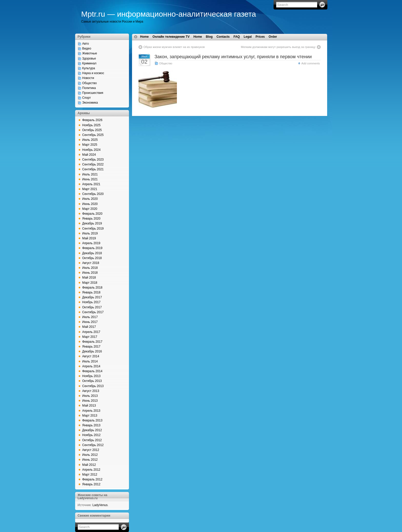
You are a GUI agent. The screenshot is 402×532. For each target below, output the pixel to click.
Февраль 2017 (92, 342)
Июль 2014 (90, 361)
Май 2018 (89, 278)
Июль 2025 (90, 140)
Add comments (310, 63)
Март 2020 (90, 209)
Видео (87, 48)
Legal (248, 37)
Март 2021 (90, 189)
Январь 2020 (91, 219)
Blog (209, 37)
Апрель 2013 (91, 411)
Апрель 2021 (91, 184)
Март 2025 (90, 145)
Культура (89, 68)
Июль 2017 (90, 317)
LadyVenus (100, 505)
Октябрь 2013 (92, 381)
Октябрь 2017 (92, 307)
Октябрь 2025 (92, 130)
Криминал (89, 63)
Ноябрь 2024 (92, 150)
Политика (89, 88)
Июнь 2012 (90, 460)
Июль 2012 (90, 455)
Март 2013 (90, 416)
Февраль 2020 (92, 214)
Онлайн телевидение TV (171, 37)
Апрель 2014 (91, 366)
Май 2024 (89, 155)
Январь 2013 (91, 425)
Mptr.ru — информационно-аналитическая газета (169, 14)
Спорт (87, 98)
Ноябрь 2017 (92, 302)
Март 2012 (90, 475)
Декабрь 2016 (92, 351)
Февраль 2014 (92, 371)
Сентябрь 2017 (93, 312)
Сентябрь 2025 (93, 135)
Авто (86, 44)
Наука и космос (93, 73)
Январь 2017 (91, 347)
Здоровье (89, 58)
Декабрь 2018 (92, 253)
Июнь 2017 (90, 322)
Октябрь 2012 (92, 440)
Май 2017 (89, 327)
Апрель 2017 (91, 332)
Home (144, 37)
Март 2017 (90, 337)
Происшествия (93, 93)
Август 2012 (91, 450)
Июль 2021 (90, 174)
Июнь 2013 (90, 401)
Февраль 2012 (92, 479)
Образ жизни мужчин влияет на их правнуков (174, 47)
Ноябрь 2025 (92, 125)
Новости (88, 78)
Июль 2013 (90, 396)
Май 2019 (89, 238)
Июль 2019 (90, 233)
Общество (90, 83)
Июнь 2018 (90, 273)
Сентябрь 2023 (93, 160)
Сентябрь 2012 (93, 445)
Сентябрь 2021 (93, 169)
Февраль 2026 (92, 120)
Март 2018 (90, 283)
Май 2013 (89, 406)
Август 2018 (91, 263)
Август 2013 (91, 391)
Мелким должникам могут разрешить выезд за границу (278, 47)
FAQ (237, 37)
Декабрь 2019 (92, 223)
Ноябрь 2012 (92, 435)
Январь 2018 (91, 292)
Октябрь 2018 (92, 258)
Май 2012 (89, 465)
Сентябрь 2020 (93, 194)
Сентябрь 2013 (93, 386)
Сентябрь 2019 (93, 229)
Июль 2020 (90, 199)
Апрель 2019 (91, 243)
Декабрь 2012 (92, 430)
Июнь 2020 (90, 204)
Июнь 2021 (90, 179)
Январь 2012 (91, 484)
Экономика (90, 103)
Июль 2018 (90, 268)
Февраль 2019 (92, 248)
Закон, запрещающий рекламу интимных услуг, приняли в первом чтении (233, 57)
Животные (90, 53)
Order (273, 37)
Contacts (223, 37)
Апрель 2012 (91, 470)
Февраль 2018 (92, 288)
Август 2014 (91, 356)
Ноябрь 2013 (92, 376)
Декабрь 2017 (92, 297)
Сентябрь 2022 (93, 164)
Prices (260, 37)
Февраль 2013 (92, 420)
